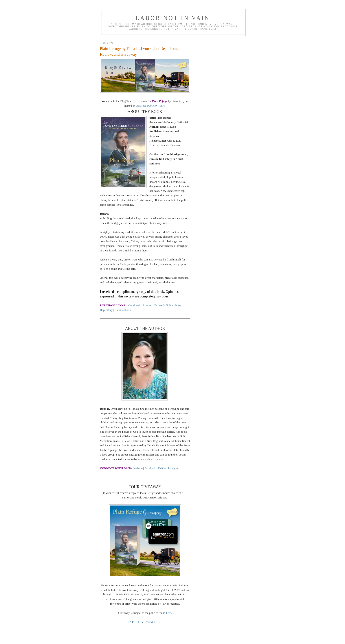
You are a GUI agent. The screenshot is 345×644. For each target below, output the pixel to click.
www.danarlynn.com (152, 459)
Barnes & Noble (163, 305)
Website (138, 468)
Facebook (150, 468)
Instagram (174, 468)
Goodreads (134, 305)
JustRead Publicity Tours (150, 106)
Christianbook (123, 310)
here (169, 613)
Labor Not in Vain (173, 18)
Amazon (148, 305)
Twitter (162, 468)
